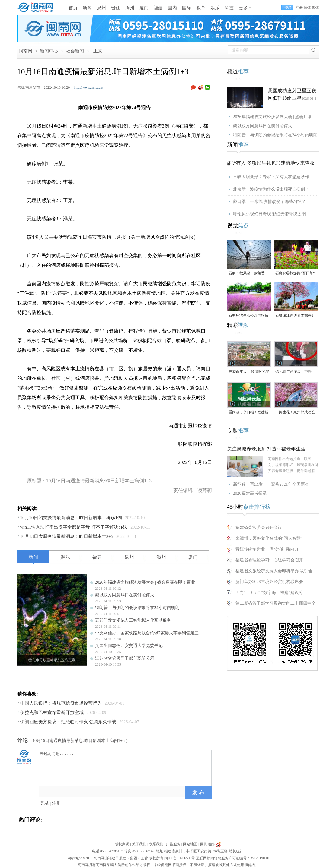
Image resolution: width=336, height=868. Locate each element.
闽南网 (26, 51)
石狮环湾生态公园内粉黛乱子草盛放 (248, 316)
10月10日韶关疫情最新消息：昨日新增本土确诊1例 (71, 518)
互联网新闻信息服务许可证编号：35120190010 (233, 858)
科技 (229, 8)
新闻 (87, 8)
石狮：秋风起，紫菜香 (247, 273)
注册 (299, 8)
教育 (201, 8)
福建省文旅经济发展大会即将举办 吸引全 (274, 571)
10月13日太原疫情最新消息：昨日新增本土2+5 (67, 536)
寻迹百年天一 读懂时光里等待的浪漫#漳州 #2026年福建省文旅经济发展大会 (249, 372)
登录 (44, 803)
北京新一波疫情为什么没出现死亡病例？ (271, 189)
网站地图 (190, 844)
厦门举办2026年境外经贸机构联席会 (269, 582)
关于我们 (139, 844)
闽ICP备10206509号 (180, 858)
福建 (158, 8)
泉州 (101, 8)
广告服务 (173, 844)
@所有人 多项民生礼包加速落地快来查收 (271, 163)
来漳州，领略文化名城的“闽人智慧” (269, 538)
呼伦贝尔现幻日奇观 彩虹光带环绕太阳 (270, 214)
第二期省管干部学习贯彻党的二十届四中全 (276, 603)
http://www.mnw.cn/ (88, 87)
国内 (172, 8)
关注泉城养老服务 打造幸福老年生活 (266, 449)
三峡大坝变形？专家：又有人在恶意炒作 (271, 177)
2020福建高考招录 (250, 493)
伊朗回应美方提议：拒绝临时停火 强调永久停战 (68, 722)
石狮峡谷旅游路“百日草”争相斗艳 (295, 274)
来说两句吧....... (126, 768)
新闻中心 (49, 51)
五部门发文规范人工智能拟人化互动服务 (133, 620)
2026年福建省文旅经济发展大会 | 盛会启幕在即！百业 (145, 582)
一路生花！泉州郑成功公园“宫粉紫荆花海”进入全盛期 (295, 413)
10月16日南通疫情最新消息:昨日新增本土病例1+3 (78, 741)
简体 (307, 8)
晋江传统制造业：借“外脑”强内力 (267, 549)
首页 (73, 8)
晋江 (116, 8)
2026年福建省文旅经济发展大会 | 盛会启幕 (273, 117)
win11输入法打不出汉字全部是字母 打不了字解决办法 (74, 527)
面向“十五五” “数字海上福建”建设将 (269, 593)
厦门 (144, 8)
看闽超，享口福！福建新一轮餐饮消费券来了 (248, 413)
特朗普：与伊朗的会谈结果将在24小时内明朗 (137, 608)
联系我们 (156, 844)
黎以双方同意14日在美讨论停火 (125, 595)
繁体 (315, 8)
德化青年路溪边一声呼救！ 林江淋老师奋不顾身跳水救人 (296, 372)
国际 (187, 8)
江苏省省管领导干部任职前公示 (125, 658)
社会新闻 (75, 51)
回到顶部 (207, 844)
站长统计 (236, 851)
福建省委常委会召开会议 (259, 527)
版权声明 (122, 844)
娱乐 (215, 8)
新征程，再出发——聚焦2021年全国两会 (271, 484)
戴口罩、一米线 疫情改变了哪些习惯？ (270, 202)
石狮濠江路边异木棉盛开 (295, 315)
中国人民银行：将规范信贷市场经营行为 (61, 703)
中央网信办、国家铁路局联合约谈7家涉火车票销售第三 (147, 633)
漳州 (130, 8)
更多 (243, 8)
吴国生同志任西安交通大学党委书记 (129, 646)
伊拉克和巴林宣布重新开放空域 (52, 712)
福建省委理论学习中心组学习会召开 (269, 560)
